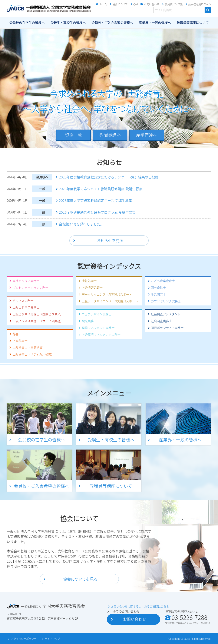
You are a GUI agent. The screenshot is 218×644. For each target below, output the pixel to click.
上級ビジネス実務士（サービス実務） (38, 321)
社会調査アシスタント (166, 314)
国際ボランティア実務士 (167, 328)
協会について (120, 4)
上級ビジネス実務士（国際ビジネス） (38, 314)
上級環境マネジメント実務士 (101, 334)
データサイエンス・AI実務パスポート (107, 294)
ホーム (103, 4)
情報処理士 (89, 281)
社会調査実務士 (161, 321)
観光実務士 (89, 321)
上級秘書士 (20, 341)
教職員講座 (110, 135)
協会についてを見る (80, 579)
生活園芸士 (158, 294)
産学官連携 (147, 135)
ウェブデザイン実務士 (97, 314)
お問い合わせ (152, 4)
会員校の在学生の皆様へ (27, 23)
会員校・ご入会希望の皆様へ (112, 23)
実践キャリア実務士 (26, 281)
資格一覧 (73, 135)
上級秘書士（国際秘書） (29, 347)
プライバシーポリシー (24, 639)
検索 (208, 10)
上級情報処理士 (92, 288)
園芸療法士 (158, 288)
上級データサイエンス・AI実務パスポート (110, 301)
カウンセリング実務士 (166, 301)
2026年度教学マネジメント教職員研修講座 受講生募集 (101, 189)
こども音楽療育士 (163, 281)
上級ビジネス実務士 (26, 307)
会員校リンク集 (174, 4)
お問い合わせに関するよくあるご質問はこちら (140, 606)
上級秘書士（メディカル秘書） (33, 354)
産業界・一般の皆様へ (155, 23)
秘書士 (17, 334)
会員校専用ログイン (200, 4)
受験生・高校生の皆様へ (68, 23)
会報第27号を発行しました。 (81, 224)
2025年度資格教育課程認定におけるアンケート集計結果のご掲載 (109, 177)
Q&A (136, 4)
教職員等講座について (193, 23)
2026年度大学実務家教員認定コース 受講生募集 (95, 200)
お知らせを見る (110, 240)
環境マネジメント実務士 (98, 328)
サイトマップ (52, 639)
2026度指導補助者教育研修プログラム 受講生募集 (97, 212)
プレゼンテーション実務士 (30, 288)
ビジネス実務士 (23, 301)
